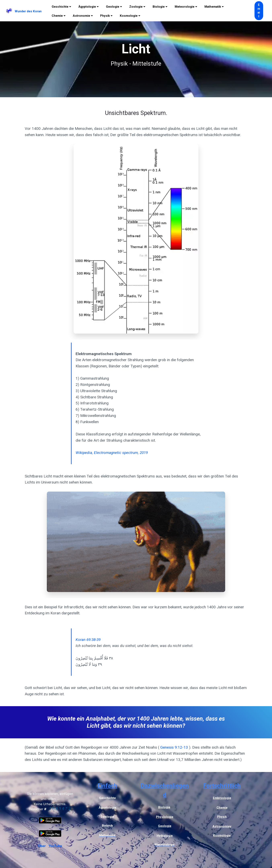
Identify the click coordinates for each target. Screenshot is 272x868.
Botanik (107, 826)
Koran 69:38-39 (88, 640)
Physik (105, 16)
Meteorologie (185, 7)
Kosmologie (129, 16)
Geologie (113, 7)
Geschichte (60, 7)
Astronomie (81, 16)
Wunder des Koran (28, 11)
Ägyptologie (87, 7)
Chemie (57, 16)
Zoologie (136, 7)
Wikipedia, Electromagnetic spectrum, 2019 (112, 453)
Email (259, 11)
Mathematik (213, 7)
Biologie (159, 7)
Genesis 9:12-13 (174, 747)
